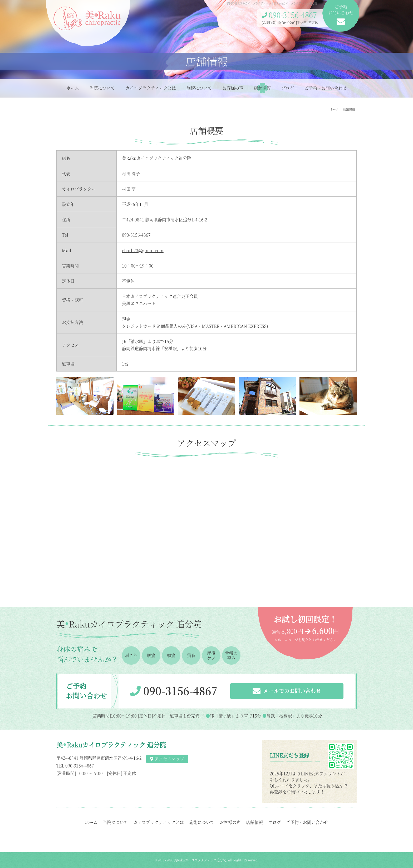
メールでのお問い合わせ (287, 691)
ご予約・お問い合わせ (326, 88)
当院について (102, 88)
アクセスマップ (167, 759)
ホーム (73, 88)
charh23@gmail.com (143, 250)
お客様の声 (233, 88)
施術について (199, 88)
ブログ (288, 88)
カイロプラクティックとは (151, 88)
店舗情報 (262, 88)
